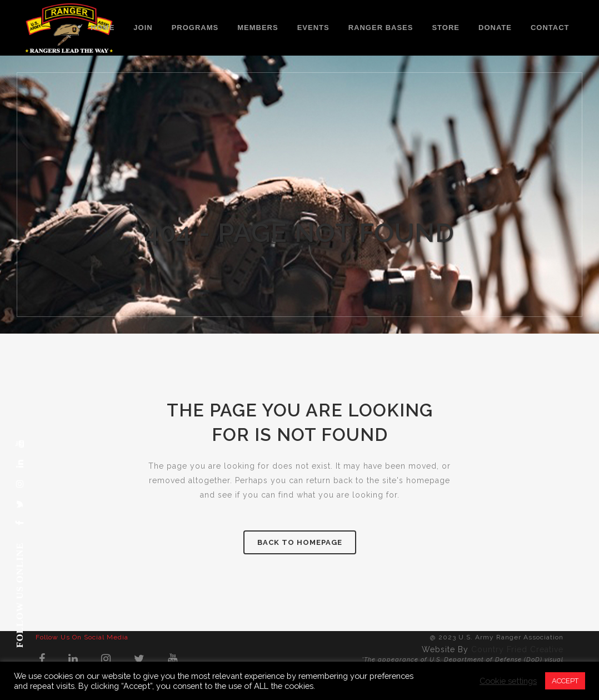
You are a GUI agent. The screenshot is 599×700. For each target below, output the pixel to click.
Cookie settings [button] (508, 681)
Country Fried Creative (517, 649)
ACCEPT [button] (565, 681)
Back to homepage (300, 542)
